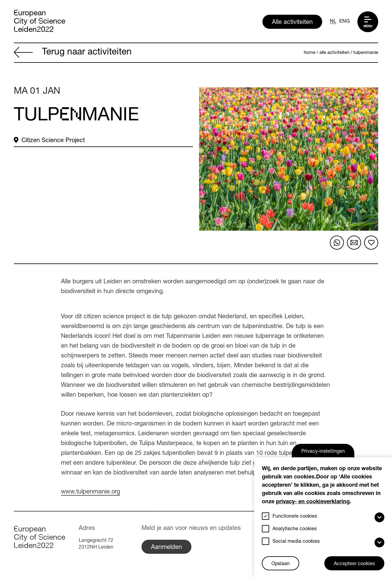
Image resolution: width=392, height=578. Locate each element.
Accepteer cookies (354, 564)
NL (333, 22)
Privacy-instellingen (323, 452)
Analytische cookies (295, 529)
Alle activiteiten (292, 23)
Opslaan (281, 564)
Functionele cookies (295, 517)
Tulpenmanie (366, 53)
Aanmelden (166, 548)
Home (310, 53)
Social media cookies (296, 542)
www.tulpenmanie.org (90, 492)
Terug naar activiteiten (73, 53)
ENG (345, 22)
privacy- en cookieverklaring (313, 502)
